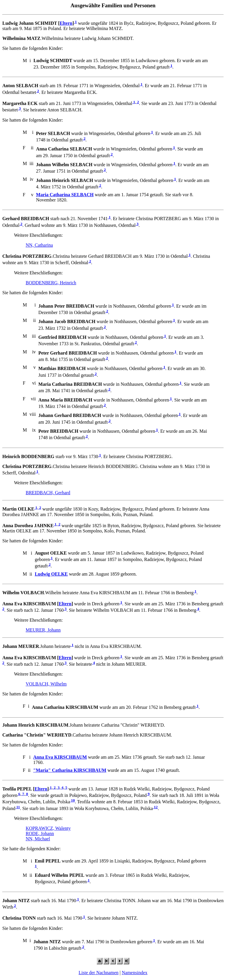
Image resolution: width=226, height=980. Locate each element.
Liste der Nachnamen (98, 973)
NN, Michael (38, 839)
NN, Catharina (39, 245)
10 (72, 800)
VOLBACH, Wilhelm (46, 684)
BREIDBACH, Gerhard (48, 493)
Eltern (66, 23)
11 (17, 807)
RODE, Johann (40, 833)
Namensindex (135, 973)
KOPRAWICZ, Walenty (48, 828)
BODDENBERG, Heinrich (51, 283)
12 (155, 807)
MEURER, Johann (43, 630)
